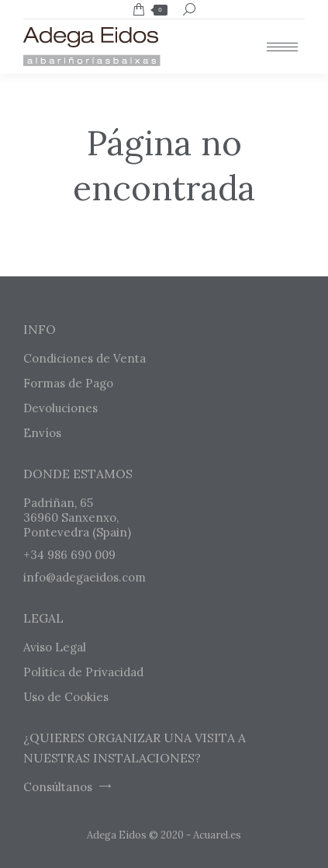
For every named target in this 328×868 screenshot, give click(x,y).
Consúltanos (67, 787)
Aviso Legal (55, 647)
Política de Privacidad (83, 672)
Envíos (42, 433)
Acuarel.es (217, 835)
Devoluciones (60, 408)
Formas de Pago (68, 383)
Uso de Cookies (66, 697)
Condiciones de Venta (85, 358)
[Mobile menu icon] (282, 47)
